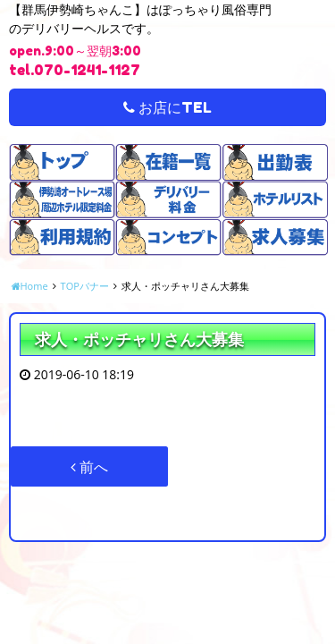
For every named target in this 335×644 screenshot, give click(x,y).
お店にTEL (167, 107)
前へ (89, 467)
